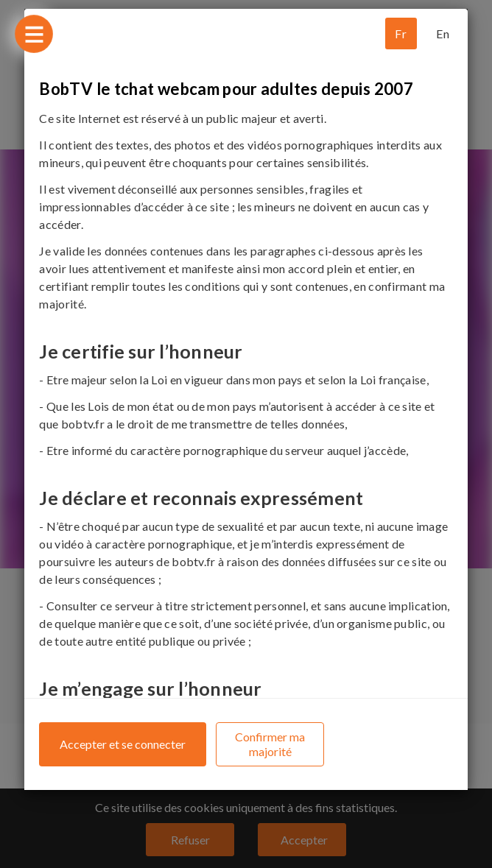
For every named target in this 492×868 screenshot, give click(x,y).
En (442, 33)
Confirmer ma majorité (270, 744)
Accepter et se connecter (123, 744)
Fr (400, 33)
